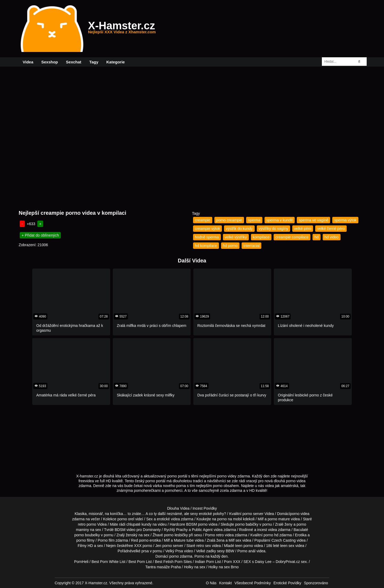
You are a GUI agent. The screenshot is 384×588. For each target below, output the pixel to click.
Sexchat (74, 62)
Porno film (106, 540)
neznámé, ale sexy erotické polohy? (196, 514)
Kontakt (225, 583)
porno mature (279, 519)
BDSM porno (197, 524)
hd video (332, 237)
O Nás (211, 583)
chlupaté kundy (139, 524)
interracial (252, 246)
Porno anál (246, 551)
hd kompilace (206, 246)
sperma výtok (345, 220)
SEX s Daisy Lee (257, 562)
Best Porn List (140, 562)
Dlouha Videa (178, 508)
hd (317, 237)
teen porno (244, 546)
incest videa (267, 530)
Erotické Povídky (287, 583)
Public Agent (202, 530)
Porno (199, 556)
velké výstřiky (236, 237)
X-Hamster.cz (122, 29)
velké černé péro (331, 229)
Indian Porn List (208, 562)
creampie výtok (207, 229)
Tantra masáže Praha (163, 567)
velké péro (303, 229)
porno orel (126, 519)
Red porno (140, 540)
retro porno (87, 524)
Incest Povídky (205, 508)
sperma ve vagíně (313, 220)
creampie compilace (292, 237)
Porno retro (214, 535)
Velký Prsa (174, 551)
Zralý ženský (127, 535)
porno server (253, 514)
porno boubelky (87, 535)
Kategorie (116, 62)
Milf (231, 540)
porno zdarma (181, 556)
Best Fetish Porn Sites (173, 562)
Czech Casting (284, 540)
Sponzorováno (316, 583)
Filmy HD (85, 546)
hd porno (230, 246)
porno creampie (229, 220)
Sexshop (50, 62)
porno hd (271, 535)
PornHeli (81, 562)
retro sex (203, 546)
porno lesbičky (176, 535)
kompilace (261, 237)
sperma (254, 220)
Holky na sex (195, 567)
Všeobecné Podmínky (253, 583)
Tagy (94, 62)
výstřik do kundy (239, 229)
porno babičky (247, 524)
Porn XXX (232, 562)
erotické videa (168, 519)
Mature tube (184, 540)
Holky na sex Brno (223, 567)
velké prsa (140, 551)
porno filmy (85, 540)
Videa (28, 62)
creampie (203, 220)
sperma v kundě (280, 220)
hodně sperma (207, 237)
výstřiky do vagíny (273, 229)
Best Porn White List (108, 562)
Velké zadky (206, 551)
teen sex (287, 546)
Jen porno (163, 546)
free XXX (134, 546)
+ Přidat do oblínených (40, 235)
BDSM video (125, 530)
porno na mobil (230, 519)
